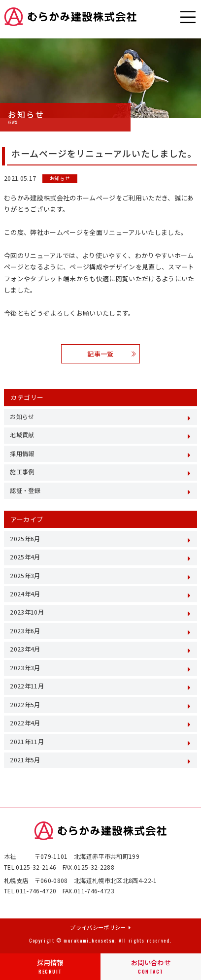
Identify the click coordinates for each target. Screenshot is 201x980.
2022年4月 (25, 723)
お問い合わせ (151, 967)
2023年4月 (25, 649)
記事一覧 (112, 354)
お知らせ (60, 179)
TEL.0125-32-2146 (30, 867)
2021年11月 (27, 742)
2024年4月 (25, 594)
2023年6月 (25, 631)
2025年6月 (25, 539)
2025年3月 (25, 576)
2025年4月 (25, 557)
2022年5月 (25, 705)
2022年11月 (27, 686)
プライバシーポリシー (100, 927)
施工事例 (22, 472)
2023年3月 (25, 668)
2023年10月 (27, 612)
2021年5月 (25, 760)
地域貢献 (22, 435)
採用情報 (50, 967)
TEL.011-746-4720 (30, 891)
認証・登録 (25, 490)
